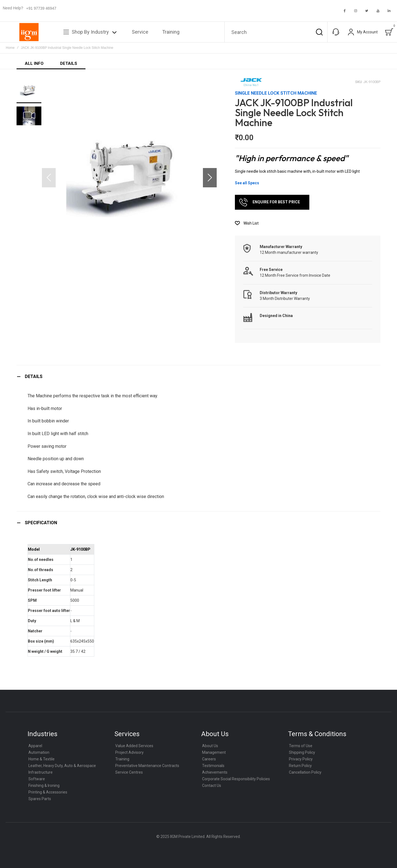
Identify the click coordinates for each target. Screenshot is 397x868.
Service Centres (129, 772)
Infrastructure (41, 772)
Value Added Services (134, 746)
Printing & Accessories (48, 792)
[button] (210, 178)
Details (34, 376)
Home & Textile (41, 759)
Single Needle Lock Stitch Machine (276, 93)
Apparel (35, 746)
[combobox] (276, 32)
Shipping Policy (302, 752)
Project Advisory (129, 752)
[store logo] (29, 32)
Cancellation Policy (305, 772)
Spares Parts (40, 799)
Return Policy (300, 766)
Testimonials (213, 766)
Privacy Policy (301, 759)
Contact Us (212, 786)
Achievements (215, 772)
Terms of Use (301, 746)
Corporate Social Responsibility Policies (236, 779)
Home (10, 48)
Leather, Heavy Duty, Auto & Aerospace (62, 766)
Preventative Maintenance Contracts (147, 766)
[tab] (198, 376)
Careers (209, 759)
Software (37, 779)
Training (122, 759)
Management (214, 752)
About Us (210, 746)
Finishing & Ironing (44, 786)
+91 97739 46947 (41, 8)
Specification (41, 523)
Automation (39, 752)
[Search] (319, 32)
